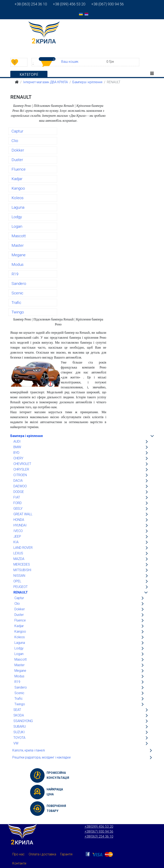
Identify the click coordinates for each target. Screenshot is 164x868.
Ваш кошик (70, 62)
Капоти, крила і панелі (29, 750)
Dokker (18, 150)
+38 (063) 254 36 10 (31, 4)
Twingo (18, 312)
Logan (17, 226)
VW (16, 743)
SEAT (17, 710)
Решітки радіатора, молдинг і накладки (41, 757)
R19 (15, 274)
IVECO (18, 531)
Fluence (19, 169)
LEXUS (18, 553)
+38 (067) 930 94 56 (105, 4)
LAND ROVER (23, 548)
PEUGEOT (21, 587)
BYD (16, 453)
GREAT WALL (23, 514)
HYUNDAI (20, 525)
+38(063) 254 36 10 (99, 836)
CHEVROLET (22, 464)
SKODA (19, 715)
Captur (17, 131)
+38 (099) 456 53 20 (66, 4)
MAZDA (19, 559)
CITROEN (20, 475)
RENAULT (21, 592)
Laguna (18, 207)
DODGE (19, 492)
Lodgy (17, 217)
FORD (18, 503)
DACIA (18, 481)
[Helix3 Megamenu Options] (152, 74)
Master (18, 245)
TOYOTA (19, 738)
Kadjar (17, 179)
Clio (15, 141)
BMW (17, 447)
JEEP (17, 536)
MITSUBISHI (22, 570)
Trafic (16, 303)
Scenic (17, 293)
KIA (16, 542)
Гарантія (66, 854)
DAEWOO (20, 486)
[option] (81, 14)
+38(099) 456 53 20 (99, 826)
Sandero (19, 284)
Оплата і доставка (42, 854)
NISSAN (19, 576)
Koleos (18, 198)
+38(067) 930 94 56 (99, 831)
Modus (18, 264)
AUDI (17, 441)
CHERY (18, 458)
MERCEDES (22, 564)
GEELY (18, 509)
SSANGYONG (23, 721)
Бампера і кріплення (27, 436)
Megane (19, 255)
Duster (17, 160)
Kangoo (18, 188)
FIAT (17, 497)
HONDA (19, 520)
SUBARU (20, 727)
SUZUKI (19, 732)
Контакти (19, 863)
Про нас (18, 854)
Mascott (19, 236)
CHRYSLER (21, 469)
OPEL (17, 581)
